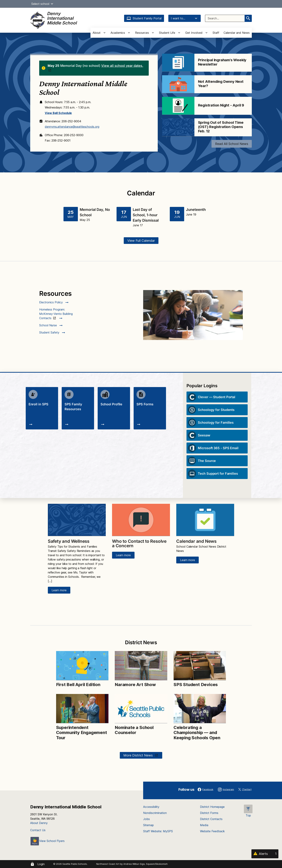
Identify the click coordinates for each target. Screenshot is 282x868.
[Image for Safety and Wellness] (77, 520)
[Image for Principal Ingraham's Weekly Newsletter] (178, 63)
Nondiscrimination (155, 813)
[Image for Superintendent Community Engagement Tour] (82, 709)
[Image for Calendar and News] (205, 520)
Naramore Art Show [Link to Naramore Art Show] (135, 685)
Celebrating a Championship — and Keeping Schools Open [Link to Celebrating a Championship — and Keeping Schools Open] (197, 733)
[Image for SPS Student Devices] (200, 666)
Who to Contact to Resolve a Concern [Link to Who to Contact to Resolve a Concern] (139, 544)
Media (204, 825)
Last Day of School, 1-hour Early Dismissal (146, 215)
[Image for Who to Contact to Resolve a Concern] (141, 520)
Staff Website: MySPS (158, 831)
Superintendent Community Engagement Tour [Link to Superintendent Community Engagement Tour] (82, 733)
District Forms (209, 813)
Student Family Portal (144, 18)
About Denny (39, 823)
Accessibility (151, 807)
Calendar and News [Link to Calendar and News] (196, 541)
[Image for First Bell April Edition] (82, 666)
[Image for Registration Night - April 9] (178, 106)
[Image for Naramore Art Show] (141, 666)
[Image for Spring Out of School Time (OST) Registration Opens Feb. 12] (178, 127)
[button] (52, 4)
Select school (43, 4)
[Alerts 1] (265, 854)
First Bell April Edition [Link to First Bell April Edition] (78, 685)
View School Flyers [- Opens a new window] (47, 841)
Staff (216, 33)
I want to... (185, 18)
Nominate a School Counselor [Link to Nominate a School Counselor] (134, 730)
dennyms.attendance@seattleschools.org (72, 127)
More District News (138, 755)
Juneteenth (196, 210)
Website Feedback (212, 831)
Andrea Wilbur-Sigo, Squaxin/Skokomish (145, 864)
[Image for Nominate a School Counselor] (141, 709)
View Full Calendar (141, 241)
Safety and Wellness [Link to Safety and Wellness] (69, 541)
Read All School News (232, 144)
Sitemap (148, 825)
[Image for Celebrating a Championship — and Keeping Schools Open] (200, 709)
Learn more (59, 590)
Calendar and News (237, 33)
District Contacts (211, 819)
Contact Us (38, 830)
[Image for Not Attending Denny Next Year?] (178, 84)
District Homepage (212, 807)
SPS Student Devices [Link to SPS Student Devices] (196, 685)
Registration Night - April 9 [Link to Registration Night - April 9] (221, 105)
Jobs (146, 819)
